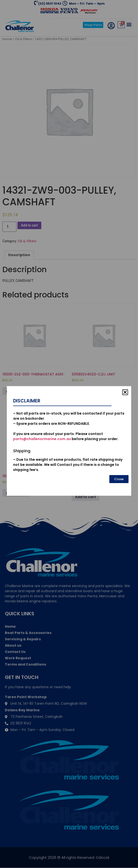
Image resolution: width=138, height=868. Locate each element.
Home (7, 39)
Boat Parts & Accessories (28, 633)
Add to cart (29, 225)
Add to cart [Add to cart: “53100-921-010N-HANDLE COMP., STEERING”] (86, 497)
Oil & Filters (24, 39)
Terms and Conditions (26, 664)
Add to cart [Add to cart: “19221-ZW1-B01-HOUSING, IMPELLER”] (16, 493)
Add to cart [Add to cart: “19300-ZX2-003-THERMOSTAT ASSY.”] (16, 391)
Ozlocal (103, 857)
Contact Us (15, 652)
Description (19, 255)
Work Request (18, 658)
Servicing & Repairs (23, 639)
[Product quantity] (9, 227)
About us (13, 645)
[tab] (19, 255)
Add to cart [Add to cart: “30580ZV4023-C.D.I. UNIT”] (86, 391)
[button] (129, 24)
